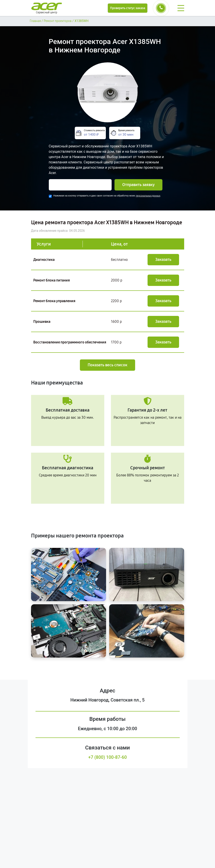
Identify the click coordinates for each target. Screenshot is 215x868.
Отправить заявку (138, 185)
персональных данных (148, 196)
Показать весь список (107, 365)
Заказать (163, 260)
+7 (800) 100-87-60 (108, 757)
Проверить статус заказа (128, 8)
